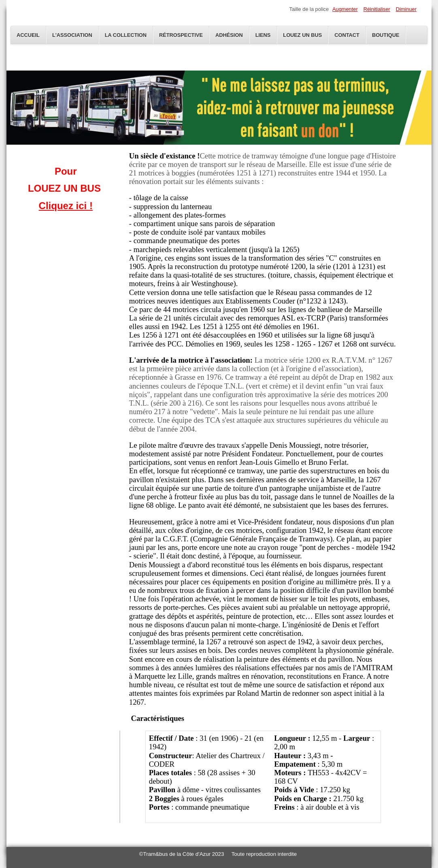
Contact (347, 35)
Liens (263, 35)
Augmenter (345, 9)
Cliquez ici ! (66, 206)
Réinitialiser (377, 9)
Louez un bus (302, 35)
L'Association (72, 35)
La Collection (126, 35)
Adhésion (229, 35)
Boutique (386, 35)
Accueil (28, 35)
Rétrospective (181, 35)
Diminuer (406, 9)
